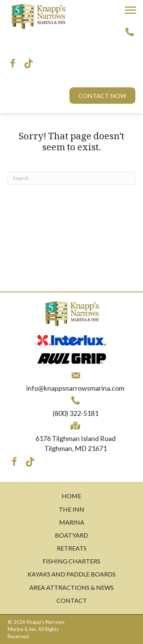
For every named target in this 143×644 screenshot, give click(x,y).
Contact (72, 600)
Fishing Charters (71, 561)
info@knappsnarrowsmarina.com (75, 388)
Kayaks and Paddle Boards (71, 574)
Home (71, 496)
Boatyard (71, 535)
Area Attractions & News (71, 587)
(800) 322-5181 (76, 413)
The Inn (71, 509)
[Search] (71, 178)
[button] (130, 10)
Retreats (72, 548)
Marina (72, 522)
